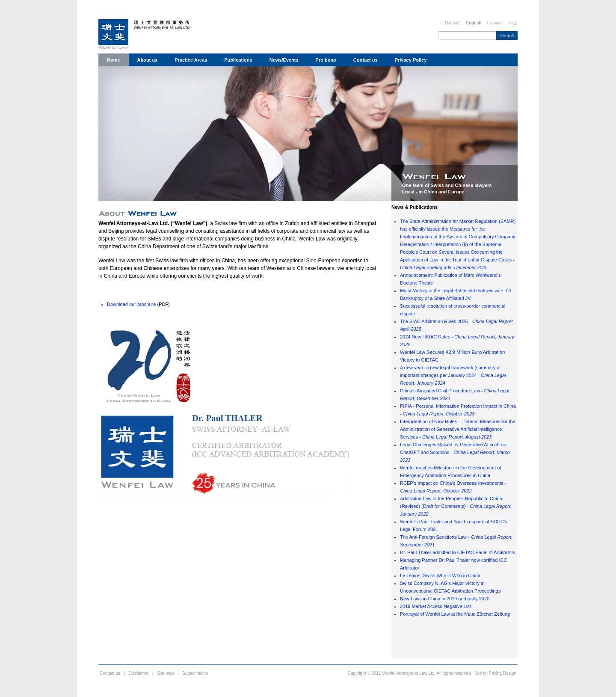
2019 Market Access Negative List (435, 606)
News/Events (284, 60)
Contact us (366, 60)
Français (495, 23)
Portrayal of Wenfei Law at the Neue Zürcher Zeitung (455, 614)
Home (114, 60)
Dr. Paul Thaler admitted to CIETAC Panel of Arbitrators (458, 552)
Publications (238, 60)
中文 (513, 23)
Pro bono (326, 60)
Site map (165, 673)
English (474, 23)
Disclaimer (139, 673)
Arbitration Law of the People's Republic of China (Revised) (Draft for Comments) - (456, 506)
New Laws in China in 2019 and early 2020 (445, 599)
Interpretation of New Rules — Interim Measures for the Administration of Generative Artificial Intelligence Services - (458, 429)
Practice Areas (191, 60)
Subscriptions (195, 673)
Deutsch (453, 23)
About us (148, 60)
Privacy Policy (411, 60)
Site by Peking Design (495, 673)
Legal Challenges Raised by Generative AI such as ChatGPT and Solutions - (455, 452)
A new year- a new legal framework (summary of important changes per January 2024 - (453, 375)
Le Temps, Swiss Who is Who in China (440, 575)
